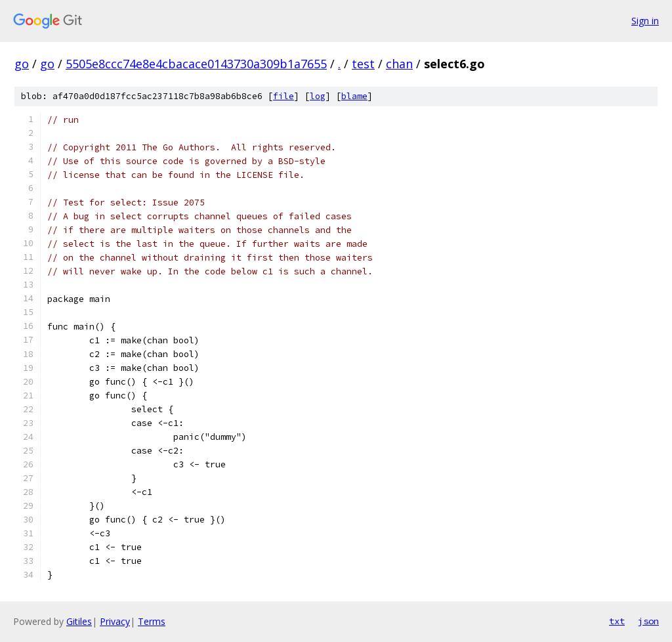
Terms (152, 621)
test (363, 64)
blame (354, 96)
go (22, 64)
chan (399, 64)
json (648, 621)
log (318, 96)
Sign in (645, 21)
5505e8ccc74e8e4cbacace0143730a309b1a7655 (196, 64)
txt (617, 621)
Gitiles (79, 621)
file (283, 96)
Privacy (115, 621)
